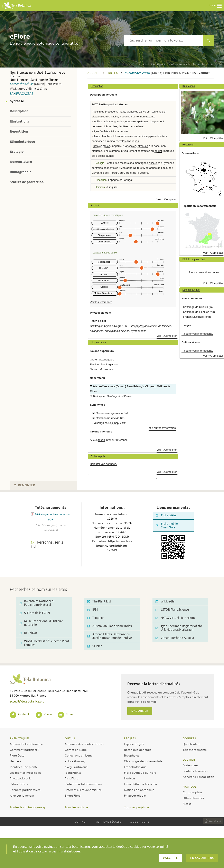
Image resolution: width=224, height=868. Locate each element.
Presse (187, 804)
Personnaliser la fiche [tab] (47, 544)
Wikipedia (165, 602)
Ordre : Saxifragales (102, 360)
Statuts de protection (27, 182)
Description (19, 111)
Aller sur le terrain (22, 795)
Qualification (192, 744)
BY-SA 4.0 (213, 821)
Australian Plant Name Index (110, 626)
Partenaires (190, 765)
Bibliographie (21, 172)
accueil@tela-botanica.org (27, 701)
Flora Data (17, 755)
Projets (130, 738)
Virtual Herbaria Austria (175, 638)
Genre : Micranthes (101, 369)
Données (189, 738)
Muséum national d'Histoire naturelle (41, 623)
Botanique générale (138, 750)
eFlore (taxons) (75, 761)
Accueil (94, 73)
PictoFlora (72, 778)
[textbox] (164, 41)
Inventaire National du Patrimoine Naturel (37, 603)
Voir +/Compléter (167, 199)
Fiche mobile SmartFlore (167, 526)
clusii (30, 84)
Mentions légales (108, 822)
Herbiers (16, 761)
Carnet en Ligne (76, 750)
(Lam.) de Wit (161, 64)
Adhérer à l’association (198, 777)
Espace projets (134, 744)
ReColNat (28, 633)
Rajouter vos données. (103, 464)
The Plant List (99, 602)
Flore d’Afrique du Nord (140, 772)
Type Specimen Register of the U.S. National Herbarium (179, 628)
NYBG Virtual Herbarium (175, 618)
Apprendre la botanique (26, 744)
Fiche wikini (166, 515)
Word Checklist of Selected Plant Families (44, 643)
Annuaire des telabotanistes (84, 744)
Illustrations (19, 121)
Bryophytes (132, 755)
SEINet (95, 646)
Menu (216, 6)
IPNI (93, 610)
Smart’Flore (73, 795)
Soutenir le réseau (195, 771)
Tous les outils (75, 807)
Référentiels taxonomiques (83, 790)
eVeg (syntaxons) (77, 767)
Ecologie (17, 152)
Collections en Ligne (79, 755)
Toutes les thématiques (26, 807)
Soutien (189, 760)
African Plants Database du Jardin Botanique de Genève (110, 636)
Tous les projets (135, 807)
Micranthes (18, 84)
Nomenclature (21, 162)
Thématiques (20, 738)
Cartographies (193, 792)
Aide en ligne (140, 822)
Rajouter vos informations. (197, 334)
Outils (70, 738)
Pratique (190, 787)
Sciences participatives (25, 790)
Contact (81, 822)
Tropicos (96, 618)
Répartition (19, 131)
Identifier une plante (24, 767)
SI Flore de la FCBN (34, 613)
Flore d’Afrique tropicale (141, 784)
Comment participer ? (25, 750)
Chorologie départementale (143, 761)
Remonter (25, 485)
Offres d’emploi (193, 798)
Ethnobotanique (22, 142)
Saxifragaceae (22, 94)
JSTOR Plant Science (172, 610)
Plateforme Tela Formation (83, 784)
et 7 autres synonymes (162, 428)
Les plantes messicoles (26, 772)
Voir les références (101, 302)
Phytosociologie (21, 778)
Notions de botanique (139, 790)
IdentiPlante (73, 772)
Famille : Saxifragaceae (104, 364)
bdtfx (113, 73)
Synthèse (17, 101)
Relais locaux (19, 784)
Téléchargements (195, 750)
